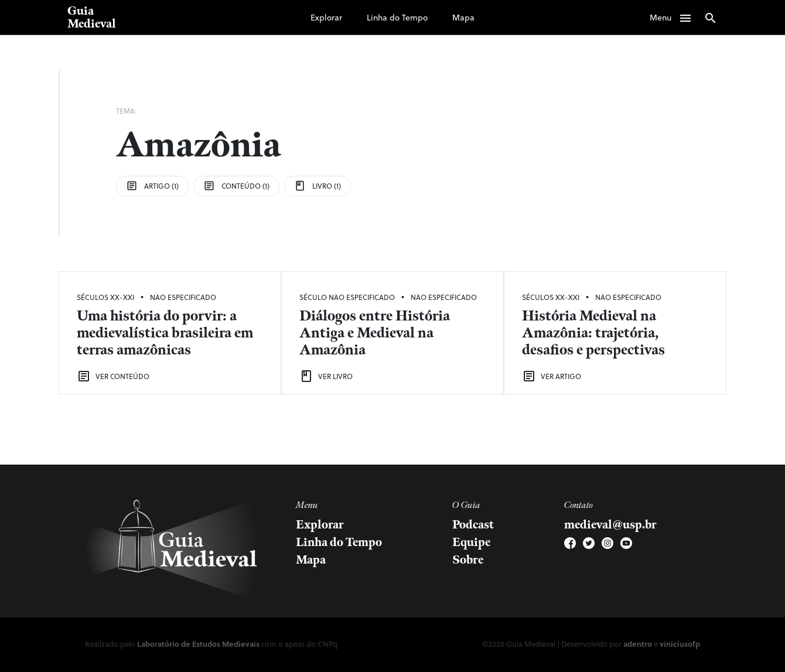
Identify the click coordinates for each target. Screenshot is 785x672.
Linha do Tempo (397, 17)
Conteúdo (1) (236, 186)
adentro (638, 644)
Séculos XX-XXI (105, 297)
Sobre (468, 560)
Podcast (473, 525)
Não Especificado (183, 297)
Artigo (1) (152, 186)
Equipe (471, 543)
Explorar (326, 17)
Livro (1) (318, 186)
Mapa (463, 17)
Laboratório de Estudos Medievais (198, 644)
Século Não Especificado (347, 297)
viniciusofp (680, 644)
